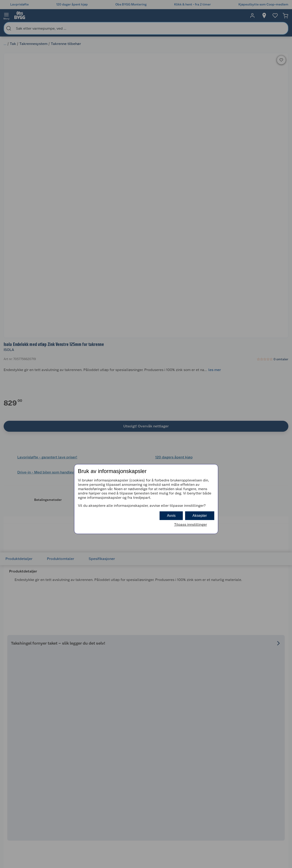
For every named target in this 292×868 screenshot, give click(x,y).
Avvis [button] (171, 516)
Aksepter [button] (200, 516)
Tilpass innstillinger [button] (191, 524)
